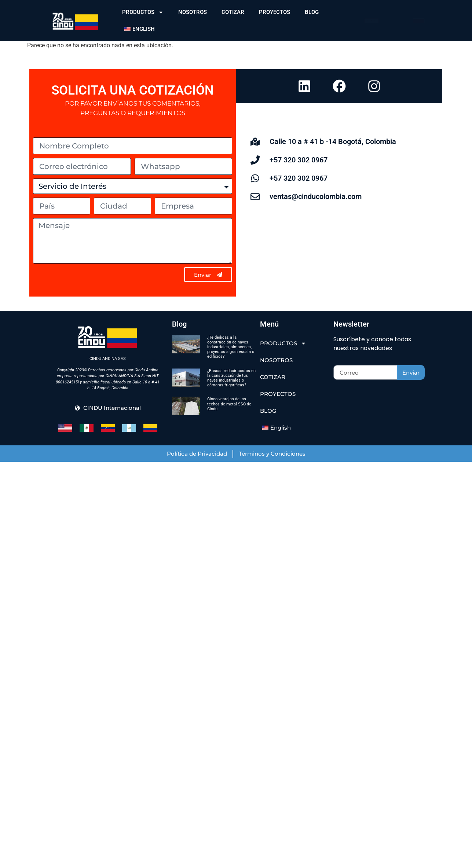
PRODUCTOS (143, 12)
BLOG (312, 12)
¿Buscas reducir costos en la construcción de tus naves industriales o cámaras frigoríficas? (231, 378)
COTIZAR (233, 12)
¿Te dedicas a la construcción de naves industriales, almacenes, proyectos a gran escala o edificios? (231, 347)
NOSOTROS (193, 12)
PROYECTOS (275, 12)
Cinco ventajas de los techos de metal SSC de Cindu (229, 404)
